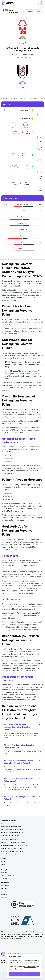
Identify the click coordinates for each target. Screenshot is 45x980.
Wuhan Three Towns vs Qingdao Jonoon (14, 845)
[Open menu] (41, 3)
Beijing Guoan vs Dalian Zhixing (11, 848)
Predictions (5, 886)
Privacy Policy (6, 870)
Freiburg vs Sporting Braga (10, 835)
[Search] (38, 3)
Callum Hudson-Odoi (15, 125)
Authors (4, 864)
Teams (3, 891)
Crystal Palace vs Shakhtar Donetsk (13, 829)
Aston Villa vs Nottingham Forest (12, 832)
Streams (4, 894)
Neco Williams (25, 110)
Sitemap (4, 878)
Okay (24, 974)
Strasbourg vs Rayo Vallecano (11, 827)
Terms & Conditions (8, 876)
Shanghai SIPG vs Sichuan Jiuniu (12, 851)
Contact (4, 867)
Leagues (4, 888)
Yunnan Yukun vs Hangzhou (10, 854)
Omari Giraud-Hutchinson (27, 125)
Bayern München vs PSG (9, 824)
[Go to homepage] (8, 3)
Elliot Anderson (25, 119)
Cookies (4, 873)
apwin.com (12, 932)
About (3, 861)
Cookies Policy (30, 967)
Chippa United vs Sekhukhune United (13, 843)
